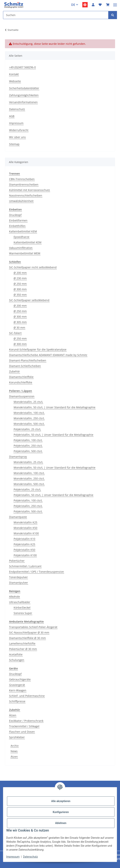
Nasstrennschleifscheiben (26, 195)
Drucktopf (15, 215)
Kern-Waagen (18, 690)
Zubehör (14, 371)
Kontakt (14, 74)
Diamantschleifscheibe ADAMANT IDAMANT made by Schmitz (48, 355)
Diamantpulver (19, 583)
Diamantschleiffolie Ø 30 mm (27, 638)
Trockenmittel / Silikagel (24, 726)
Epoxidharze (21, 237)
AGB (12, 116)
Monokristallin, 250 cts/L (29, 418)
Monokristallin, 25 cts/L (28, 402)
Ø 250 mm (20, 284)
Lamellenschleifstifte (22, 643)
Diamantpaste (18, 517)
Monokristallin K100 (26, 533)
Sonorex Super (23, 613)
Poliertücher (17, 561)
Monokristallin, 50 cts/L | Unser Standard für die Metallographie (55, 407)
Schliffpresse (17, 701)
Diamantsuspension (22, 396)
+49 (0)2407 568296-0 (22, 67)
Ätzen (13, 715)
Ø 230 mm (20, 278)
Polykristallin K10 (24, 539)
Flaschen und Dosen (22, 732)
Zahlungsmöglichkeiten (24, 95)
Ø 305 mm (20, 322)
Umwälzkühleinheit (21, 201)
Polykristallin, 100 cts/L (28, 440)
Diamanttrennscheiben (24, 185)
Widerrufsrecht (19, 130)
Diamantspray (18, 457)
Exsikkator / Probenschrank (26, 721)
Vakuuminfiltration (21, 248)
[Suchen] (113, 15)
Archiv (15, 746)
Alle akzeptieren (61, 801)
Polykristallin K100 (25, 555)
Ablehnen (61, 823)
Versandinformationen (23, 102)
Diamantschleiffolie (21, 377)
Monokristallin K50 (25, 528)
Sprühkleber (17, 737)
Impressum (13, 857)
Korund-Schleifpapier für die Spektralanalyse (38, 349)
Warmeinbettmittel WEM (25, 253)
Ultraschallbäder (20, 602)
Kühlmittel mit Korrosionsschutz (30, 190)
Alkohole (14, 597)
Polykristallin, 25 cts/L (27, 429)
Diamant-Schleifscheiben (25, 366)
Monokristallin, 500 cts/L (29, 424)
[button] (93, 5)
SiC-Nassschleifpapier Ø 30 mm (29, 632)
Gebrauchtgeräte (20, 679)
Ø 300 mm (20, 289)
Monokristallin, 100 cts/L (29, 413)
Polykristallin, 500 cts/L (28, 451)
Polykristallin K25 (24, 544)
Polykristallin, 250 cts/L (28, 446)
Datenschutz (30, 857)
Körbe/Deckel (22, 608)
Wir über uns (17, 137)
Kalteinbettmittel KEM (23, 231)
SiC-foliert (15, 333)
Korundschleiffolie (21, 382)
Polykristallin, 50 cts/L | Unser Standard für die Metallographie (53, 435)
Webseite (15, 81)
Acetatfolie (16, 654)
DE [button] (73, 5)
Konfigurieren (61, 812)
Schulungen (17, 660)
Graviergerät (17, 685)
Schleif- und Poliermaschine (27, 696)
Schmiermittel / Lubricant (25, 566)
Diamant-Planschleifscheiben (28, 360)
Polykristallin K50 (24, 550)
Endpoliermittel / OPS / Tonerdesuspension (37, 572)
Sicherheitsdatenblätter (24, 88)
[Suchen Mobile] (56, 15)
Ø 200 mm (20, 273)
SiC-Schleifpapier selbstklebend (29, 300)
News (14, 751)
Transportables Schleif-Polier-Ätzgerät (33, 627)
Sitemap (14, 144)
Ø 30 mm (19, 328)
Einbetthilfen (17, 226)
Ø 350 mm (20, 295)
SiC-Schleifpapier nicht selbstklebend (33, 267)
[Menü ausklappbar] (115, 3)
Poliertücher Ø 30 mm (23, 649)
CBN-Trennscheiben (22, 179)
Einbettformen (18, 220)
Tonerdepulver (18, 577)
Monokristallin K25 (25, 522)
